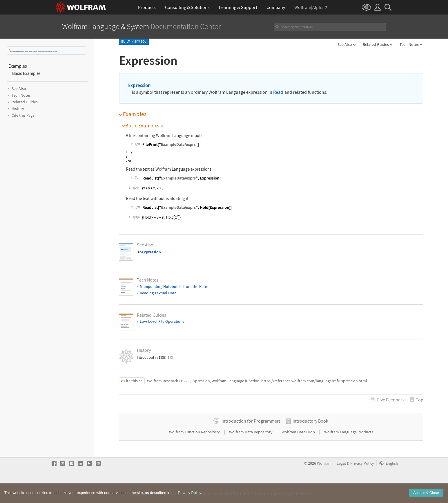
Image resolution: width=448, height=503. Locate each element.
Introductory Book (310, 439)
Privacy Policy (362, 482)
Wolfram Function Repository (195, 450)
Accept (426, 496)
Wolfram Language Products (349, 450)
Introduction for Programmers (251, 439)
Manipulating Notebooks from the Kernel (175, 286)
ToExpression (149, 252)
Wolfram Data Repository (251, 450)
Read (46, 52)
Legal (341, 482)
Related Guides (376, 44)
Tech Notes (409, 44)
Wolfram (324, 482)
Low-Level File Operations (162, 321)
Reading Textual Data (158, 293)
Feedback (391, 400)
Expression (12, 50)
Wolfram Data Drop (299, 450)
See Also (345, 44)
